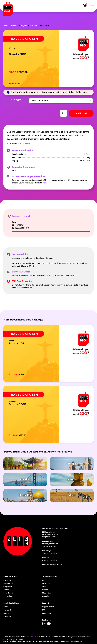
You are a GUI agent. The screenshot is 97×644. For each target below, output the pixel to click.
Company (7, 580)
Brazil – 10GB (17, 404)
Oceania (46, 596)
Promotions (8, 596)
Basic (6, 607)
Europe (45, 590)
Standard (7, 610)
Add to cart (81, 113)
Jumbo (6, 613)
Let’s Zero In (8, 593)
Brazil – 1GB (17, 343)
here (45, 183)
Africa (45, 580)
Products (14, 26)
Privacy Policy (76, 641)
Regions (24, 26)
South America (24, 143)
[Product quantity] (63, 113)
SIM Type (16, 99)
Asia (44, 586)
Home (6, 26)
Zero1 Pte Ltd (31, 636)
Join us (6, 590)
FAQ (44, 610)
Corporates (8, 586)
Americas (34, 26)
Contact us (46, 613)
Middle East (47, 593)
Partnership (8, 583)
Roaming (7, 616)
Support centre (48, 607)
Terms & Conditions (61, 641)
